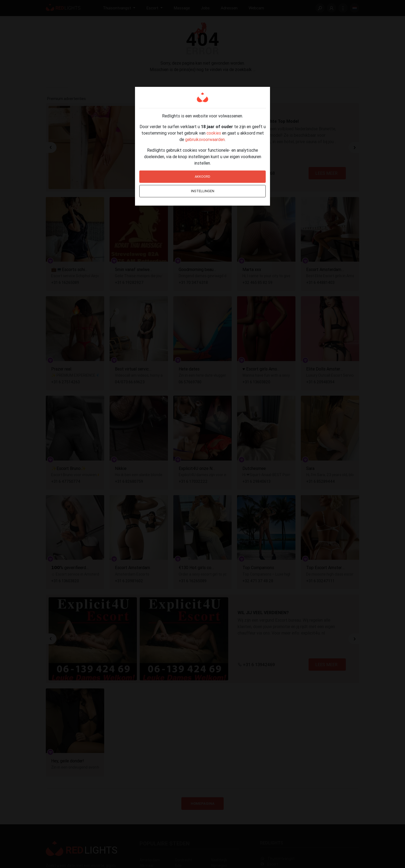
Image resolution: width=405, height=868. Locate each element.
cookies (214, 133)
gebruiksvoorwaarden (205, 139)
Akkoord (202, 177)
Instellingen (203, 191)
